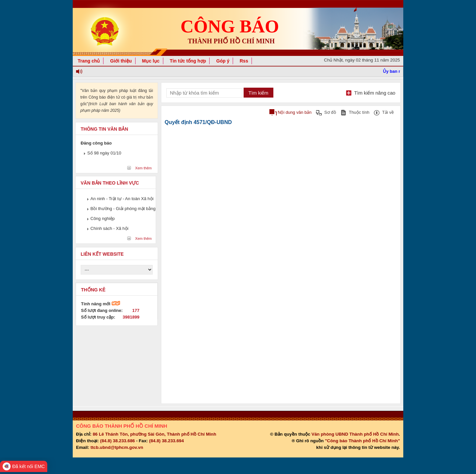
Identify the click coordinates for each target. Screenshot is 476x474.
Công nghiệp (103, 218)
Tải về (388, 112)
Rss (244, 61)
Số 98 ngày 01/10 (104, 153)
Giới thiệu (121, 61)
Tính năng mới (100, 304)
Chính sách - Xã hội (110, 228)
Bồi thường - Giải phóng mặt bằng (123, 209)
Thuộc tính (359, 112)
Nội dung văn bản (295, 112)
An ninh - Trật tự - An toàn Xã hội (122, 199)
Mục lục (151, 61)
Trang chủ (89, 61)
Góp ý (223, 61)
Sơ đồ (330, 112)
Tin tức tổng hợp (188, 61)
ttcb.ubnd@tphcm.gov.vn (117, 447)
